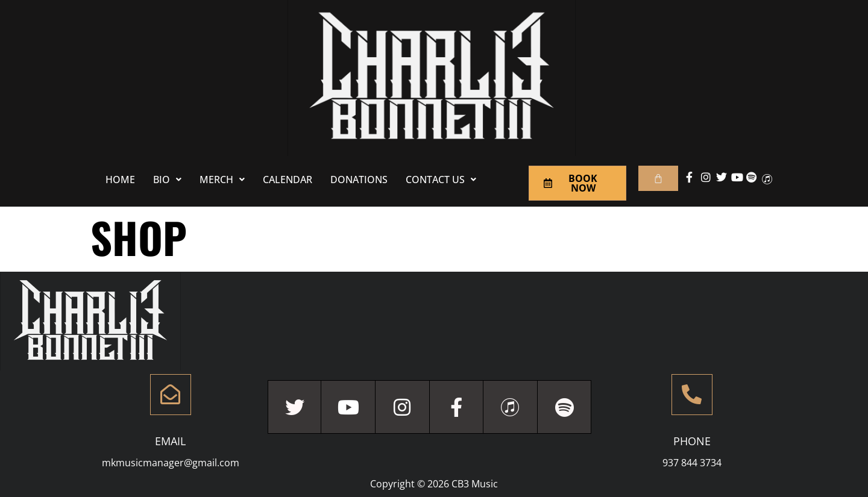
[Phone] (692, 395)
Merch (222, 180)
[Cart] (658, 178)
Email (170, 441)
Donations (359, 180)
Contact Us (441, 180)
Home (120, 180)
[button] (167, 180)
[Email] (171, 395)
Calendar (288, 180)
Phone (692, 441)
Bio (167, 180)
